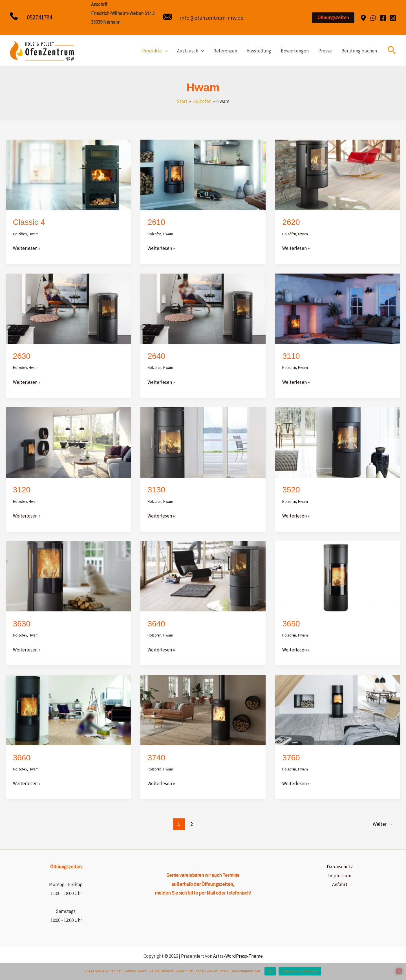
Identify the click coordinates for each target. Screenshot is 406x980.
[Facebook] (383, 18)
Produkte (155, 51)
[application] (165, 51)
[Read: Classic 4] (68, 174)
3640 (156, 624)
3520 (291, 490)
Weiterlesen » (27, 248)
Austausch (190, 51)
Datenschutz (340, 867)
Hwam (34, 234)
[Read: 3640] (203, 576)
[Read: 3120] (68, 442)
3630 (22, 624)
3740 (156, 758)
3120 (22, 490)
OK (270, 971)
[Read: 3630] (68, 576)
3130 (156, 490)
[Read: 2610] (203, 174)
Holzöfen (20, 234)
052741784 (39, 17)
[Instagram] (393, 18)
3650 (291, 624)
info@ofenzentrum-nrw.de (212, 18)
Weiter (383, 824)
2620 (291, 222)
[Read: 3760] (338, 710)
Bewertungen (295, 51)
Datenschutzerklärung (300, 971)
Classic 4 (29, 222)
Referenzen (225, 51)
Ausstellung (259, 51)
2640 (156, 356)
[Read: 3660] (68, 710)
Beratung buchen (359, 51)
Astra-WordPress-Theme (238, 956)
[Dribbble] (363, 18)
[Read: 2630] (68, 308)
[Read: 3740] (203, 710)
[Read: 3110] (338, 308)
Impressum (340, 876)
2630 (22, 356)
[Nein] (399, 971)
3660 (22, 758)
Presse (325, 51)
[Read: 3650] (338, 576)
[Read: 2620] (338, 174)
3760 (291, 758)
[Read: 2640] (203, 308)
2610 (156, 222)
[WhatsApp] (373, 18)
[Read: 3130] (203, 442)
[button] (333, 18)
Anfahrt (340, 884)
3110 (291, 356)
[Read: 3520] (338, 442)
